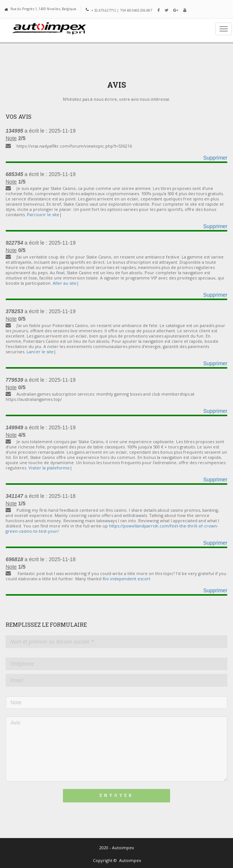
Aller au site (65, 283)
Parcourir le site (43, 214)
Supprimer (215, 158)
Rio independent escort (126, 579)
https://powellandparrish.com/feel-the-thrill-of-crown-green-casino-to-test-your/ (112, 528)
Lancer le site (40, 352)
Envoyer (116, 796)
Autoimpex (130, 860)
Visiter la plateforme (49, 468)
